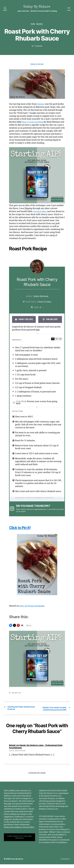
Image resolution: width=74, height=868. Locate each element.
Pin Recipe (50, 320)
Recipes (40, 24)
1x (53, 339)
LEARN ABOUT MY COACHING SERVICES (19, 841)
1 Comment (38, 46)
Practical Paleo (40, 212)
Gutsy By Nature (17, 863)
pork (16, 693)
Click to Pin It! (23, 528)
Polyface (41, 105)
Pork (33, 24)
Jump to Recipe (37, 65)
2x (57, 339)
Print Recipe (24, 320)
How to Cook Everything (34, 123)
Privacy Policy (28, 831)
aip (13, 693)
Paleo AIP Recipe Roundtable (33, 607)
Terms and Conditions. (13, 831)
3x (60, 339)
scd (20, 693)
